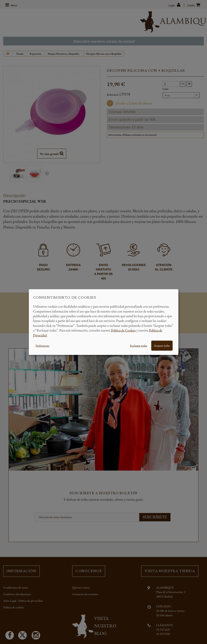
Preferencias (43, 346)
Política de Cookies (123, 330)
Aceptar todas (162, 346)
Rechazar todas (138, 346)
